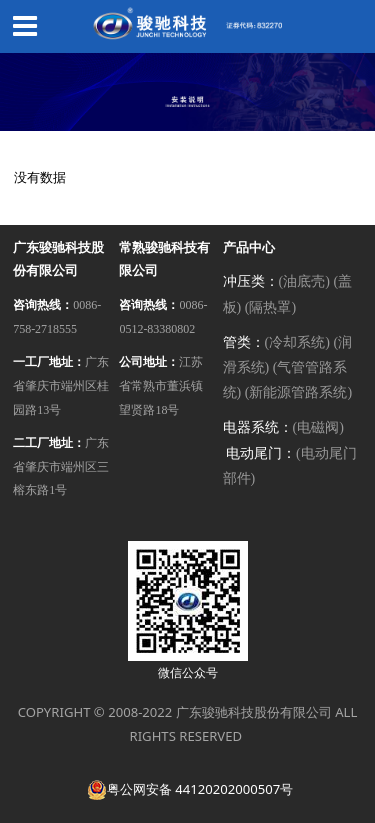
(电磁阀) (318, 427)
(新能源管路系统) (298, 392)
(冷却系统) (297, 342)
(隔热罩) (270, 307)
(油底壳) (304, 281)
